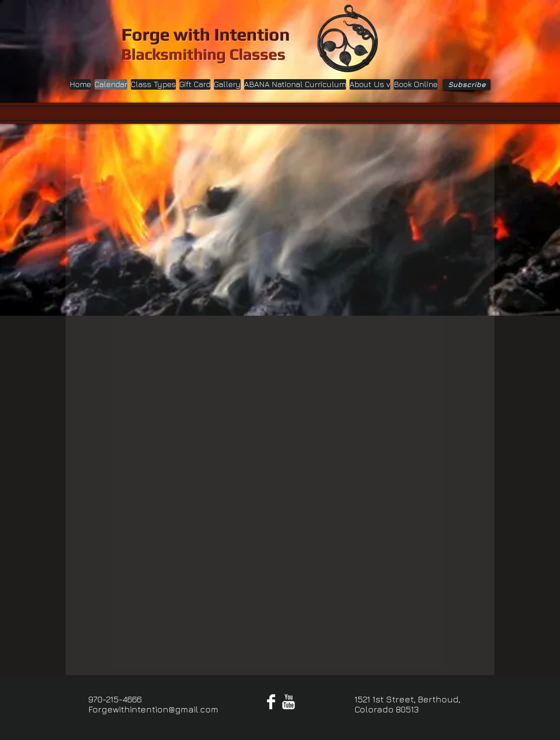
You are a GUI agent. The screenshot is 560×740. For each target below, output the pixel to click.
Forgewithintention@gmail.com (153, 709)
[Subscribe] (467, 85)
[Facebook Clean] (271, 702)
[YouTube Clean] (289, 702)
